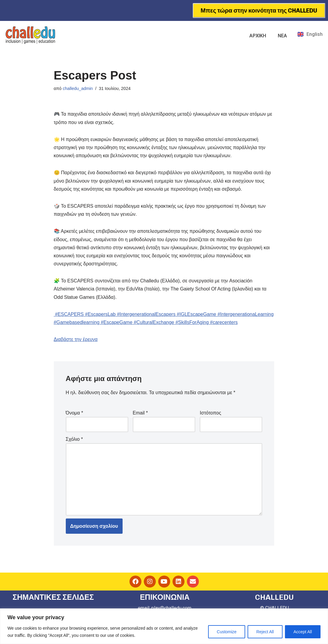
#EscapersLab (100, 314)
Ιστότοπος (210, 413)
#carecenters (223, 322)
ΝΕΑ (282, 36)
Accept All (303, 632)
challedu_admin (78, 88)
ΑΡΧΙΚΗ (258, 36)
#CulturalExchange (153, 322)
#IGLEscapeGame (196, 314)
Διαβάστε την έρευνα (76, 339)
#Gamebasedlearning (77, 322)
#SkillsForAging (191, 322)
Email (140, 413)
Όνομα (74, 413)
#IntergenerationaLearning (245, 314)
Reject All (265, 632)
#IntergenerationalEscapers (146, 314)
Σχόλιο (74, 439)
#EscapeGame (116, 322)
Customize (227, 632)
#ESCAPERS (69, 314)
